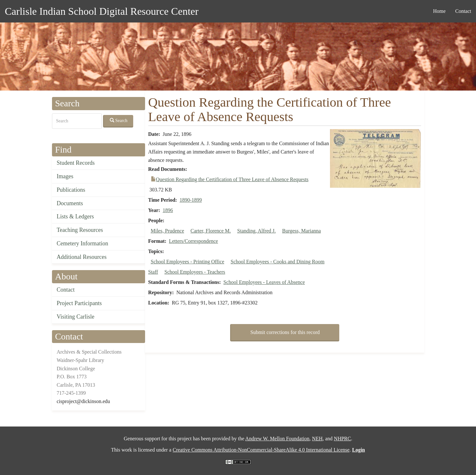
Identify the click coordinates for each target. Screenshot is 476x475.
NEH (317, 439)
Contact (463, 11)
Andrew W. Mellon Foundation (277, 439)
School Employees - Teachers (195, 272)
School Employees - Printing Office (188, 262)
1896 (168, 210)
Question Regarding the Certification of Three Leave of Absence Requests (232, 179)
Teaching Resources (80, 230)
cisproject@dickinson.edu (83, 401)
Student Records (76, 163)
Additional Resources (82, 257)
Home (439, 11)
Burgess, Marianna (302, 231)
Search (119, 120)
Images (65, 176)
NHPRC (342, 439)
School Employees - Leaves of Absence (264, 282)
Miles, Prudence (168, 231)
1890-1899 (190, 200)
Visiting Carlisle (76, 317)
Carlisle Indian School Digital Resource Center (102, 11)
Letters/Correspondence (193, 241)
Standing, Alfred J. (256, 231)
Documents (70, 203)
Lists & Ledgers (75, 216)
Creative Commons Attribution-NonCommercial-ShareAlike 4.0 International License (261, 450)
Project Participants (79, 303)
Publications (71, 190)
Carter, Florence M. (211, 231)
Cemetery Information (82, 243)
